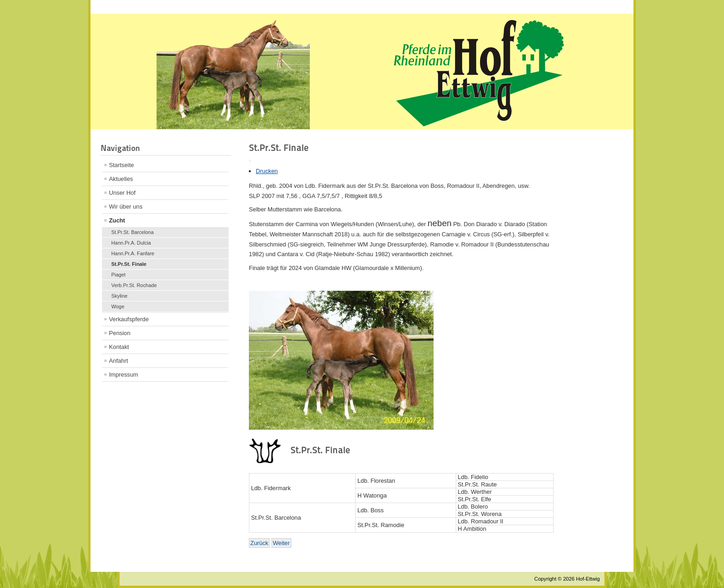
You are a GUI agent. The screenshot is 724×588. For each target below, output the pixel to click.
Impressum (124, 375)
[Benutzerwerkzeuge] (250, 161)
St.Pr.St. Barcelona (133, 232)
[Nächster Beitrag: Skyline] (281, 543)
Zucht (117, 220)
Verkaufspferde (129, 319)
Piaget (118, 275)
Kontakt (119, 347)
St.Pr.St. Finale (129, 264)
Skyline (119, 296)
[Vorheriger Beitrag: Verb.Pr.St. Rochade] (259, 543)
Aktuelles (121, 179)
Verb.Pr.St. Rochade (134, 285)
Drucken (267, 171)
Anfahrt (118, 361)
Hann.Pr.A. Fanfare (133, 253)
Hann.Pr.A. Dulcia (131, 243)
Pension (120, 333)
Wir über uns (126, 207)
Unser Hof (122, 193)
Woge (118, 306)
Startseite (121, 165)
